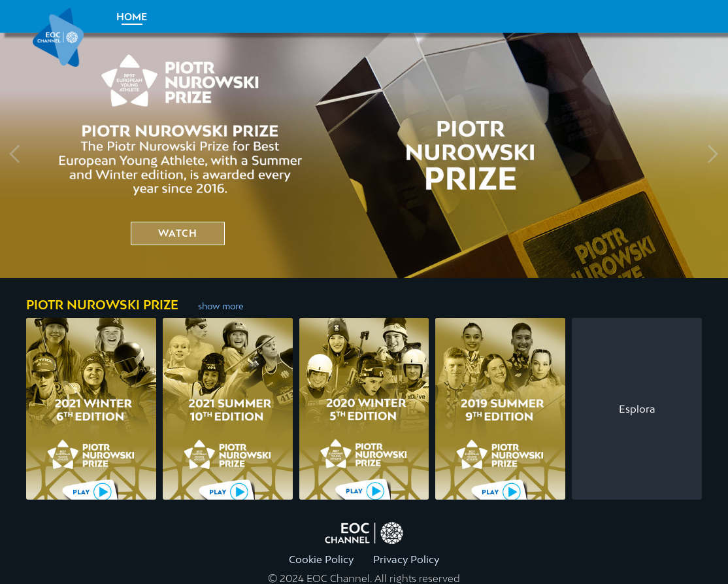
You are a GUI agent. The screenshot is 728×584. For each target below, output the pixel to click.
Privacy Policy (406, 559)
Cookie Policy (321, 559)
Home (132, 17)
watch (178, 233)
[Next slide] (712, 155)
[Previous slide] (16, 155)
